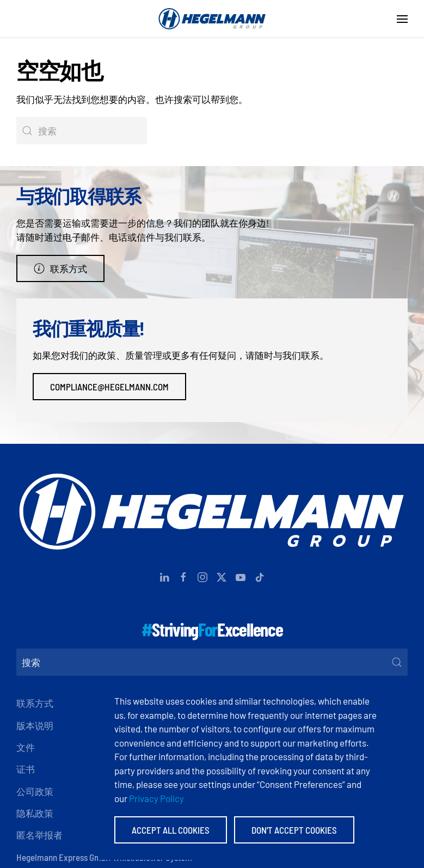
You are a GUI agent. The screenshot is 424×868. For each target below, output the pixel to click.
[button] (402, 19)
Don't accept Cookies (294, 830)
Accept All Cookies (171, 830)
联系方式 (60, 268)
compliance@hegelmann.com (109, 387)
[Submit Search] (397, 662)
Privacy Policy (156, 798)
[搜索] (82, 131)
